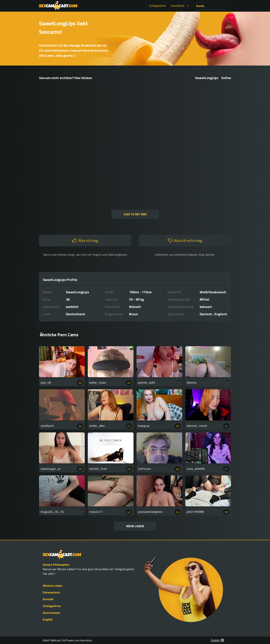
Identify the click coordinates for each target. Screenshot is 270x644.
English (48, 619)
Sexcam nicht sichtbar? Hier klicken (66, 78)
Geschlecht (180, 6)
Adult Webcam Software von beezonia (67, 640)
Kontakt (48, 599)
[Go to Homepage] (58, 6)
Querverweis (51, 613)
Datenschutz (51, 592)
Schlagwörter (157, 6)
